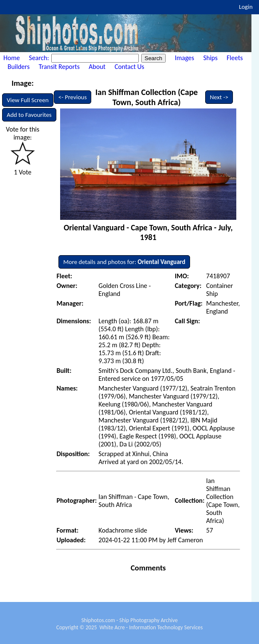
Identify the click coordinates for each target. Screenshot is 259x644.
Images (185, 58)
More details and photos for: (124, 262)
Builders (18, 67)
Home (12, 58)
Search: (40, 58)
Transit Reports (59, 67)
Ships (210, 58)
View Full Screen (28, 100)
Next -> (219, 97)
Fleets (235, 58)
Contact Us (129, 67)
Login (246, 7)
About (97, 67)
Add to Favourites (29, 115)
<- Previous (73, 97)
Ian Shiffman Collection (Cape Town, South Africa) (147, 97)
